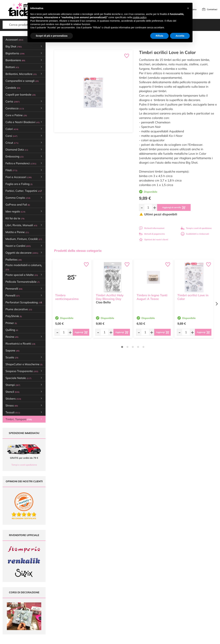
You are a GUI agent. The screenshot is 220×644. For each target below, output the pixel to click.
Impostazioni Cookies (141, 615)
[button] (188, 8)
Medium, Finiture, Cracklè (24, 239)
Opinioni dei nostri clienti (154, 240)
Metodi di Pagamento (141, 602)
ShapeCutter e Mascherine (24, 364)
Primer (11, 323)
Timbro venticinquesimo (67, 297)
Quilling (12, 330)
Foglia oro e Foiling (19, 184)
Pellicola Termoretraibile (23, 282)
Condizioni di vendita (141, 608)
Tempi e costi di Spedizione (144, 605)
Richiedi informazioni (152, 228)
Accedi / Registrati (103, 612)
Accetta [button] (180, 36)
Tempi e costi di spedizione (196, 228)
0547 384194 (69, 610)
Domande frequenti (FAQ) (143, 598)
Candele (13, 88)
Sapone (12, 350)
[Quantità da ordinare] (148, 207)
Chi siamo (99, 608)
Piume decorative (19, 309)
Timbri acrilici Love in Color (193, 297)
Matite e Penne (17, 232)
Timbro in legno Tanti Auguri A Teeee (152, 297)
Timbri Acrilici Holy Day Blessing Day (110, 297)
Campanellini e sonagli (22, 81)
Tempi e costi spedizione (24, 465)
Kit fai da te (15, 218)
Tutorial (98, 605)
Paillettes (14, 260)
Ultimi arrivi (100, 598)
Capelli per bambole (21, 95)
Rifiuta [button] (159, 36)
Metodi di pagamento (152, 234)
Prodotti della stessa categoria (78, 251)
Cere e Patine (16, 115)
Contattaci (212, 9)
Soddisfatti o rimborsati (195, 234)
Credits (157, 639)
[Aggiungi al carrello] (174, 207)
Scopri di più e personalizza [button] (52, 36)
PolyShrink (14, 316)
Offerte (98, 602)
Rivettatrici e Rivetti (20, 344)
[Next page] (217, 304)
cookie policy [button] (139, 17)
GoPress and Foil (18, 205)
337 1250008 (69, 620)
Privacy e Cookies (139, 612)
